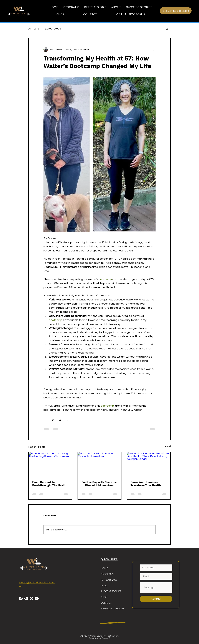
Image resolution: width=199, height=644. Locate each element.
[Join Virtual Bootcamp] (176, 11)
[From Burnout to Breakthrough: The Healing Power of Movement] (50, 464)
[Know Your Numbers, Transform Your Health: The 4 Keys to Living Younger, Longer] (149, 464)
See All (167, 446)
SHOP (104, 597)
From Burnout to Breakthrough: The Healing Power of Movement (50, 484)
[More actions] (154, 50)
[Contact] (156, 599)
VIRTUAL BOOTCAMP (112, 609)
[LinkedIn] (26, 598)
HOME (104, 568)
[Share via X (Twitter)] (52, 420)
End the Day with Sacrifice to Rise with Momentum (99, 484)
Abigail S (106, 638)
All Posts (34, 29)
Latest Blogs (53, 29)
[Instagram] (32, 598)
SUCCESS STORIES (111, 591)
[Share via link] (67, 420)
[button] (167, 29)
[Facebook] (21, 598)
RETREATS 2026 (109, 580)
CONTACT (106, 603)
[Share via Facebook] (45, 420)
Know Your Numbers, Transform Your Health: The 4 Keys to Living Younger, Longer (146, 484)
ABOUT (105, 586)
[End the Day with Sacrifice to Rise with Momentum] (100, 464)
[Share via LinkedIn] (60, 420)
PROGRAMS (107, 574)
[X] (37, 598)
